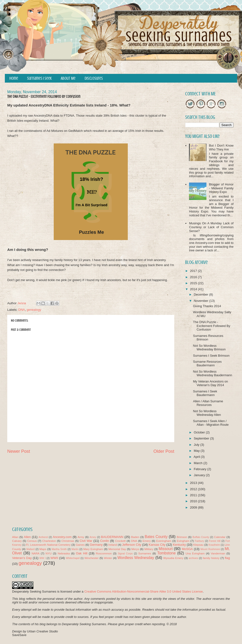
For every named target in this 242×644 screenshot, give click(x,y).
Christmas (68, 541)
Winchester (91, 558)
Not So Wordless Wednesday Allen (207, 413)
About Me (68, 78)
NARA (36, 553)
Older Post (164, 451)
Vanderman (218, 553)
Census (32, 541)
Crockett (120, 541)
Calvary (17, 541)
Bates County (156, 537)
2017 (194, 271)
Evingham (183, 541)
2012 (194, 489)
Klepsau (198, 545)
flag (227, 558)
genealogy (34, 310)
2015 (194, 283)
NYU (49, 553)
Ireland (113, 545)
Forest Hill (215, 541)
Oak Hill (82, 553)
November (202, 301)
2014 (194, 289)
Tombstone (166, 553)
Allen (27, 537)
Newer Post (19, 451)
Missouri (166, 549)
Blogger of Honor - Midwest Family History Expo (221, 188)
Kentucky (179, 545)
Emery (147, 541)
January (200, 475)
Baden (135, 537)
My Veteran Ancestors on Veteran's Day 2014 (210, 383)
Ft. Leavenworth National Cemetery (48, 545)
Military (149, 549)
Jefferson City (132, 545)
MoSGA (187, 549)
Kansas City (157, 545)
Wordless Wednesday (136, 558)
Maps (43, 549)
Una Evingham (195, 553)
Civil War (86, 541)
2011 (194, 495)
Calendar (220, 537)
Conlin (105, 541)
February (201, 469)
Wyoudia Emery (173, 558)
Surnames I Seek (39, 78)
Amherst (43, 537)
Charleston (49, 541)
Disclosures (94, 78)
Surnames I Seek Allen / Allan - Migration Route (211, 423)
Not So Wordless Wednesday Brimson (209, 348)
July (197, 445)
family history (211, 558)
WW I (43, 558)
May (197, 451)
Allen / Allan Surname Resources (208, 403)
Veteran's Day (22, 558)
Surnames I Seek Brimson (211, 356)
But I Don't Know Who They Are (221, 147)
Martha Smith (59, 549)
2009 (194, 507)
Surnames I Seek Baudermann (205, 393)
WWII (54, 558)
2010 (194, 501)
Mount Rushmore (210, 549)
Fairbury (199, 541)
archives (193, 558)
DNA (22, 310)
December (202, 294)
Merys (135, 549)
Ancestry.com (62, 537)
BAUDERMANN (112, 537)
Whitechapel (73, 558)
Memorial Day (117, 549)
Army (81, 537)
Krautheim (214, 545)
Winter (108, 558)
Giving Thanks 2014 (207, 306)
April (197, 457)
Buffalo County (201, 537)
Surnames (145, 553)
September (202, 438)
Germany (96, 545)
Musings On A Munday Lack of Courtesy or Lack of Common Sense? (211, 227)
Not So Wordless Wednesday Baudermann (212, 373)
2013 (194, 483)
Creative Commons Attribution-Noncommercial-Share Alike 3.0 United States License (143, 591)
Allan (15, 537)
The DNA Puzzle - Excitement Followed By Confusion (212, 326)
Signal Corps (125, 554)
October (200, 432)
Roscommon (104, 553)
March (199, 463)
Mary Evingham (93, 549)
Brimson (182, 537)
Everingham (164, 541)
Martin (75, 549)
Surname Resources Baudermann (207, 364)
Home (14, 78)
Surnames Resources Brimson (208, 338)
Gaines (80, 545)
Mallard (30, 549)
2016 (194, 277)
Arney (93, 537)
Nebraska (64, 553)
